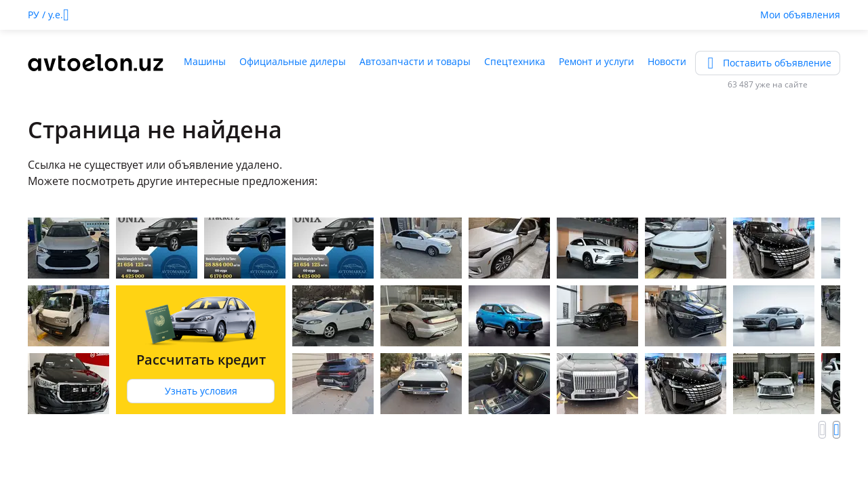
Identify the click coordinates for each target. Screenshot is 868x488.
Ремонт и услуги (596, 61)
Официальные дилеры (293, 61)
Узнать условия (201, 391)
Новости (667, 61)
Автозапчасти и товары (415, 61)
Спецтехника (515, 61)
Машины (205, 61)
